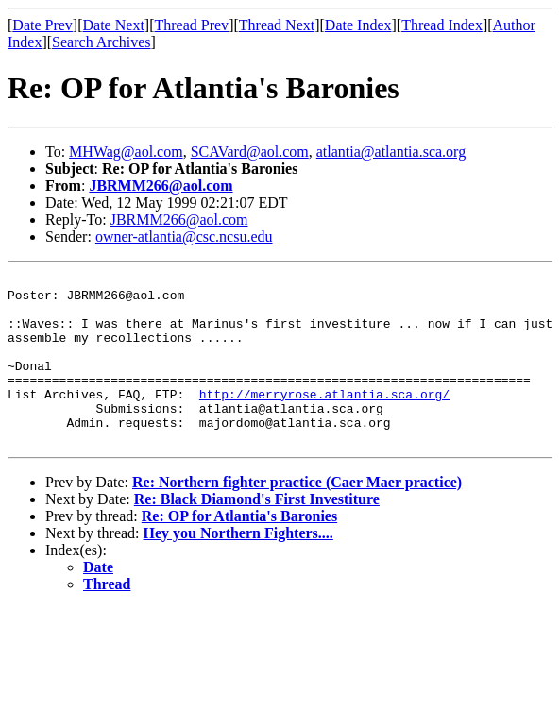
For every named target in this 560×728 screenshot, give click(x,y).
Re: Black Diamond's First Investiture (257, 533)
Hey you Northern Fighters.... (238, 567)
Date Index (358, 25)
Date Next (114, 25)
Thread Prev (191, 25)
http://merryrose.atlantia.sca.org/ (324, 419)
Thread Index (442, 25)
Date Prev (42, 25)
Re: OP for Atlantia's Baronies (239, 550)
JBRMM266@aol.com (161, 186)
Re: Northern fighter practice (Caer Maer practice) (297, 516)
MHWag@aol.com (126, 152)
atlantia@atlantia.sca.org (391, 152)
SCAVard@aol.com (250, 152)
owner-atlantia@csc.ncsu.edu (184, 237)
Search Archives (101, 42)
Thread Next (277, 25)
